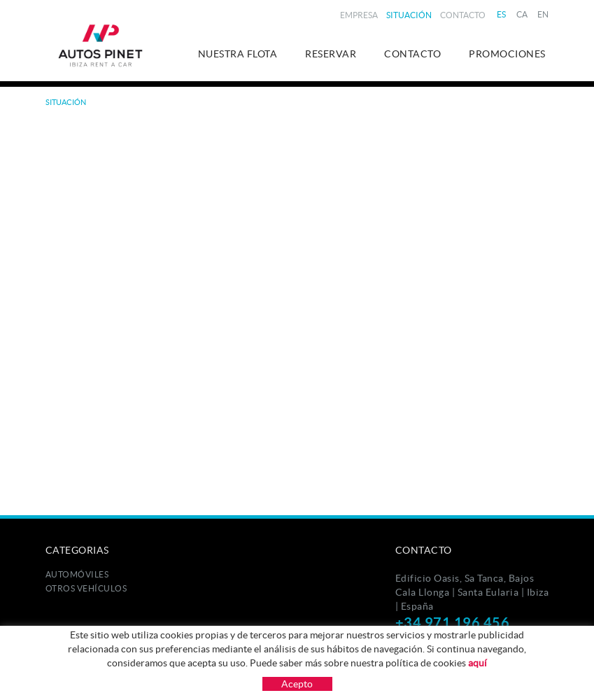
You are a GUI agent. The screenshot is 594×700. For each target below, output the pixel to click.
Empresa (359, 15)
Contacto (463, 15)
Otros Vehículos (86, 588)
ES (502, 14)
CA (522, 14)
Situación (409, 15)
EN (543, 14)
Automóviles (77, 574)
